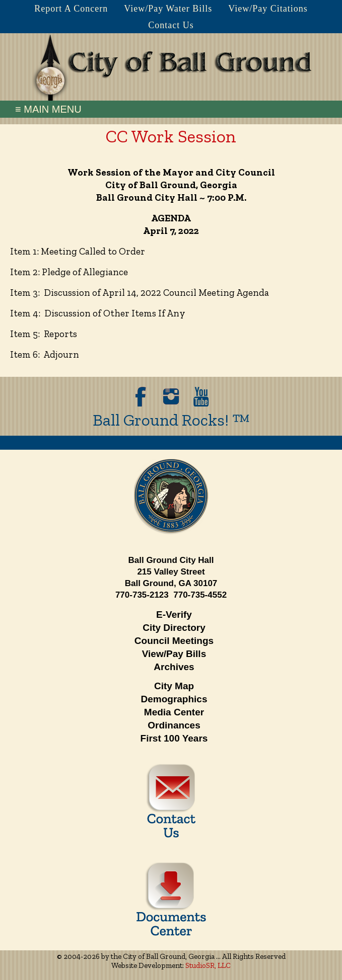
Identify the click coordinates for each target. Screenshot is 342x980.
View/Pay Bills (174, 654)
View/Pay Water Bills (168, 9)
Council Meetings (174, 641)
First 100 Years (174, 738)
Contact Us (171, 25)
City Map (174, 686)
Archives (174, 667)
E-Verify (174, 615)
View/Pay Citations (268, 9)
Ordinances (174, 725)
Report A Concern (71, 9)
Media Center (174, 712)
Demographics (174, 699)
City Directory (174, 628)
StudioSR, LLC (208, 965)
